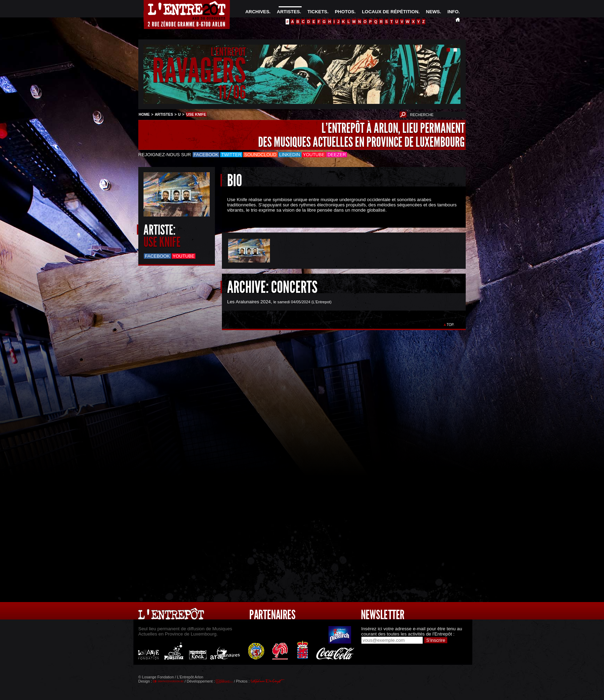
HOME (144, 114)
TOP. (451, 325)
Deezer (337, 155)
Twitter (231, 155)
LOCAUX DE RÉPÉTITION (390, 12)
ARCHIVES (257, 12)
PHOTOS (344, 12)
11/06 (232, 92)
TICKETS (317, 12)
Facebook (206, 155)
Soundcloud (260, 155)
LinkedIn (290, 155)
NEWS (433, 12)
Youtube (314, 155)
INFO (453, 12)
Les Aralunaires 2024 (249, 302)
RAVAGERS (199, 71)
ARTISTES (288, 12)
